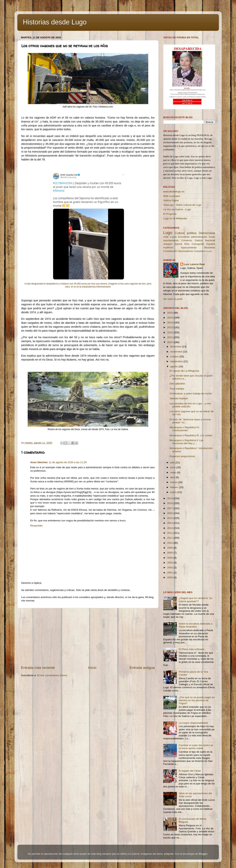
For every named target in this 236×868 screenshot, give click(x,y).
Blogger (203, 854)
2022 (170, 332)
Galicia (199, 240)
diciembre (176, 347)
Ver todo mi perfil (173, 299)
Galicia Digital (171, 200)
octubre (175, 356)
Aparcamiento (189, 248)
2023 (170, 327)
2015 (170, 518)
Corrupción (198, 244)
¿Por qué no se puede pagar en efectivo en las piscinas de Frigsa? (197, 700)
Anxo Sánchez (39, 462)
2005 (170, 553)
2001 (170, 573)
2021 (170, 337)
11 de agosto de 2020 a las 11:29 (68, 462)
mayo (174, 472)
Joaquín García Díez (176, 244)
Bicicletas (210, 248)
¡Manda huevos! (179, 398)
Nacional (210, 240)
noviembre (177, 352)
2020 (170, 342)
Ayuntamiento (171, 240)
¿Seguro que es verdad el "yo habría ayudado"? (196, 600)
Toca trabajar (177, 389)
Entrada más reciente (38, 668)
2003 (170, 563)
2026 (170, 313)
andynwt (169, 854)
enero (174, 492)
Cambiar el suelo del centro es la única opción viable (196, 747)
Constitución (170, 251)
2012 (170, 533)
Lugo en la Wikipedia (175, 218)
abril (173, 477)
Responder (37, 526)
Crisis (212, 237)
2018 (170, 503)
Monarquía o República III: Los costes (191, 435)
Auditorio (168, 248)
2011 (170, 538)
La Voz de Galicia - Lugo (177, 209)
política (192, 233)
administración (199, 237)
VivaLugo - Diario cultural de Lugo (182, 205)
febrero (175, 487)
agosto (174, 366)
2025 (170, 318)
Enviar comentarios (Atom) (52, 675)
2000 (170, 577)
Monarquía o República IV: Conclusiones (184, 429)
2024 (170, 322)
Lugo (168, 233)
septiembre (177, 361)
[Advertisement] (88, 637)
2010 (170, 543)
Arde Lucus (170, 237)
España (211, 244)
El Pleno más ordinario (192, 649)
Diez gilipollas (177, 384)
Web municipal (172, 196)
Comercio (187, 240)
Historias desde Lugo (55, 22)
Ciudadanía (200, 251)
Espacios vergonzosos (182, 456)
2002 (170, 567)
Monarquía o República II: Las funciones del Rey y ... (186, 442)
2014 (170, 523)
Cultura (180, 233)
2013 (170, 528)
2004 (170, 558)
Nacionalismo (186, 251)
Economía (184, 237)
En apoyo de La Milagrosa (184, 371)
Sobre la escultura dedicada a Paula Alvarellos (196, 625)
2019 (170, 498)
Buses (209, 251)
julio (173, 462)
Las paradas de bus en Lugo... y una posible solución (190, 405)
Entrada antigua (142, 668)
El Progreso (170, 214)
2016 (170, 513)
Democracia (207, 233)
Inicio (92, 668)
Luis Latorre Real (194, 264)
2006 (170, 548)
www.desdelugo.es (174, 192)
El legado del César (190, 771)
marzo (174, 482)
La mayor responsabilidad (193, 723)
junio (173, 467)
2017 (170, 508)
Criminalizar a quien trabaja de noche (191, 394)
